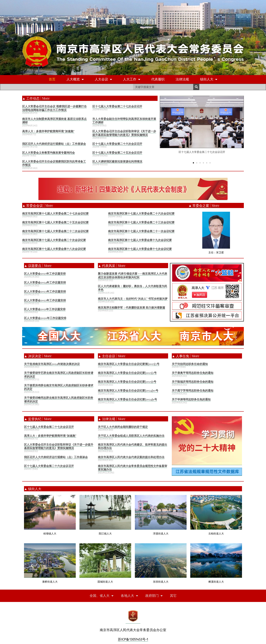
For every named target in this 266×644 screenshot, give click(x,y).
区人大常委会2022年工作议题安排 (45, 300)
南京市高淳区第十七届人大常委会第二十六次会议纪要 (141, 213)
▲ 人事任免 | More (186, 356)
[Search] (196, 87)
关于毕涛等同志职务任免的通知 (191, 399)
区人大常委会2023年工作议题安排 (45, 291)
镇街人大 (209, 79)
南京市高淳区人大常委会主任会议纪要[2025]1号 (127, 382)
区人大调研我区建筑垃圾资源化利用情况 (117, 161)
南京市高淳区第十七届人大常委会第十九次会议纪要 (140, 240)
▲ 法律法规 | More (112, 419)
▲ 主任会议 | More (112, 356)
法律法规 (182, 79)
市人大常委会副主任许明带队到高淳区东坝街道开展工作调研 (124, 121)
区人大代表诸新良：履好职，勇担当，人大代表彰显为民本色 (133, 288)
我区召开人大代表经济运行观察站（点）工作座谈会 (54, 144)
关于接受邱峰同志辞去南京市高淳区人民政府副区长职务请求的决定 (59, 399)
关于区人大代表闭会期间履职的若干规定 (123, 427)
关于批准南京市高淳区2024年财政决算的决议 (52, 364)
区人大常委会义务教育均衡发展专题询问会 (48, 153)
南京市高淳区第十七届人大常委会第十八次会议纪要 (54, 249)
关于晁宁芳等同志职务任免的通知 (193, 390)
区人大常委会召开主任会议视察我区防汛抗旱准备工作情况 (54, 163)
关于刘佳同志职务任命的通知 (190, 364)
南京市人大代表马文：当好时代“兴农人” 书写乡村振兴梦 (133, 299)
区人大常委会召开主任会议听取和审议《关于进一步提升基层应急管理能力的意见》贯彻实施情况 (124, 133)
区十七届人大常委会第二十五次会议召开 (117, 153)
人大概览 (75, 79)
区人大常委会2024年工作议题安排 (45, 282)
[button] (193, 163)
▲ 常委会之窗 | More (204, 205)
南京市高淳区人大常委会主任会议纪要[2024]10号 (128, 390)
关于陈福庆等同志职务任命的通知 (193, 382)
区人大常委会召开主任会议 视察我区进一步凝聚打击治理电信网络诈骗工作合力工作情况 (54, 108)
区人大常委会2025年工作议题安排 (45, 273)
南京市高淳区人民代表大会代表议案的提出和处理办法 (131, 457)
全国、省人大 (102, 596)
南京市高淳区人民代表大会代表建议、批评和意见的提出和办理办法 (133, 446)
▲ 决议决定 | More (38, 356)
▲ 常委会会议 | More (38, 205)
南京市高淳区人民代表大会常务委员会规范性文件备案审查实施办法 (133, 468)
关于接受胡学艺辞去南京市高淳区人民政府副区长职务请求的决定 (59, 375)
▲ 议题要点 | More (38, 266)
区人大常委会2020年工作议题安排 (45, 318)
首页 (52, 79)
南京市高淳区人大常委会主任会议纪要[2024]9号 (127, 399)
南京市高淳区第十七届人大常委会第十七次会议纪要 (140, 249)
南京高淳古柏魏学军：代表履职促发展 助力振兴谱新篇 (132, 307)
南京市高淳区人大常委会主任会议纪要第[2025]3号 (129, 364)
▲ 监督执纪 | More (38, 419)
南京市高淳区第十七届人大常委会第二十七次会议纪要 (55, 213)
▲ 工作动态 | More (36, 98)
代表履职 (158, 79)
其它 (173, 596)
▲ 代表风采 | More (112, 266)
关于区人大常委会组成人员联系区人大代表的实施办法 (131, 436)
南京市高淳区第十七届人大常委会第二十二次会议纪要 (55, 231)
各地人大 (129, 596)
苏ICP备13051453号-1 (133, 639)
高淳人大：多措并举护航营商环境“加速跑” (48, 131)
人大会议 (103, 79)
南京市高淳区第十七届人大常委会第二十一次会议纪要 (141, 231)
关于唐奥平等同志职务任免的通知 (193, 373)
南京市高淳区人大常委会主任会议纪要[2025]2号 (127, 373)
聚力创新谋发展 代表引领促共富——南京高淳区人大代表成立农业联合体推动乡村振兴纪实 (133, 275)
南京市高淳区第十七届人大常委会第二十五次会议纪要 (55, 222)
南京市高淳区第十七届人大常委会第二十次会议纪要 (54, 240)
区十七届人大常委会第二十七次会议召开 (117, 106)
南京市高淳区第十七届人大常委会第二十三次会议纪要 (141, 222)
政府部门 (154, 596)
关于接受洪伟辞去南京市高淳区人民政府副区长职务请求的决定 (59, 387)
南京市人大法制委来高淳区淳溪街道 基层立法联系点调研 (54, 121)
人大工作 (132, 79)
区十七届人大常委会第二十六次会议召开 (117, 144)
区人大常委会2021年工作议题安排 (45, 309)
